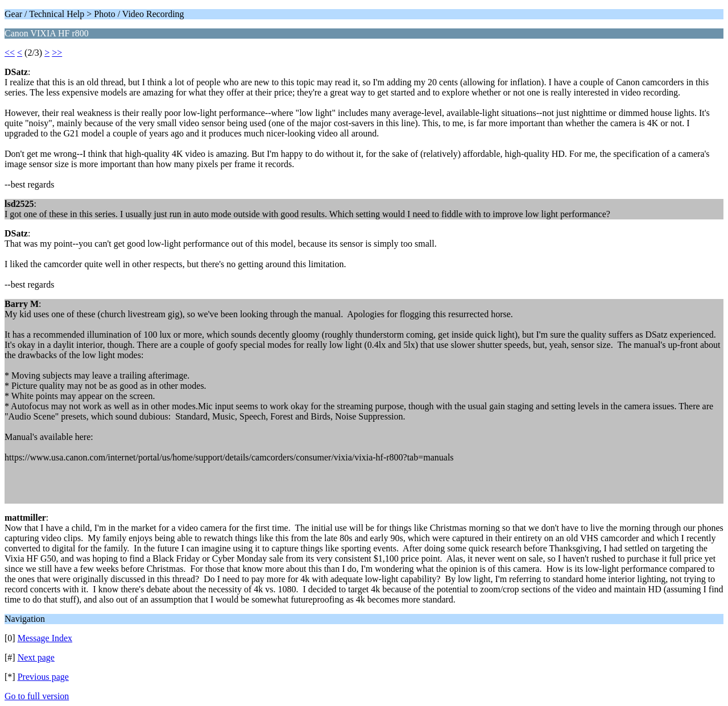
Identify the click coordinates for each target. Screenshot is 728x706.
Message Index (45, 638)
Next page (36, 657)
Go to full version (37, 696)
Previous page (43, 677)
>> (57, 53)
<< (10, 53)
